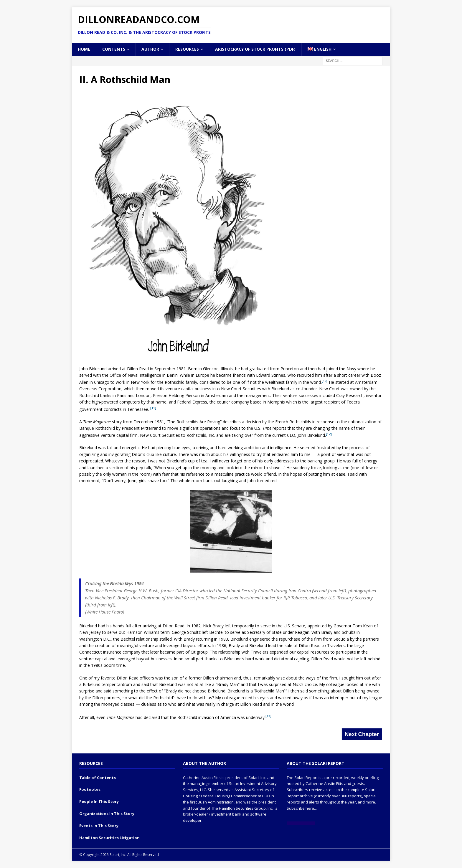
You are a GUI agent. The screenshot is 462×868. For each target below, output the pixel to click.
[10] (325, 381)
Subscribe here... (302, 808)
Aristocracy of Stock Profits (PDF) (255, 49)
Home (84, 49)
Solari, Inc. (257, 778)
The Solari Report (302, 778)
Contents (114, 49)
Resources (187, 49)
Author (150, 49)
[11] (153, 408)
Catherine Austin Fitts (202, 778)
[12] (329, 434)
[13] (268, 716)
